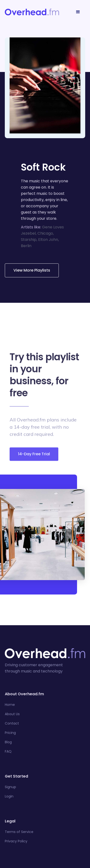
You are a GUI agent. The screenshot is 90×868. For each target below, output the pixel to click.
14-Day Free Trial (34, 456)
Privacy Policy (16, 841)
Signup (10, 787)
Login (9, 796)
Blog (8, 742)
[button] (78, 12)
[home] (32, 12)
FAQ (8, 751)
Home (10, 705)
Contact (12, 723)
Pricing (10, 733)
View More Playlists (32, 270)
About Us (12, 714)
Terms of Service (19, 832)
